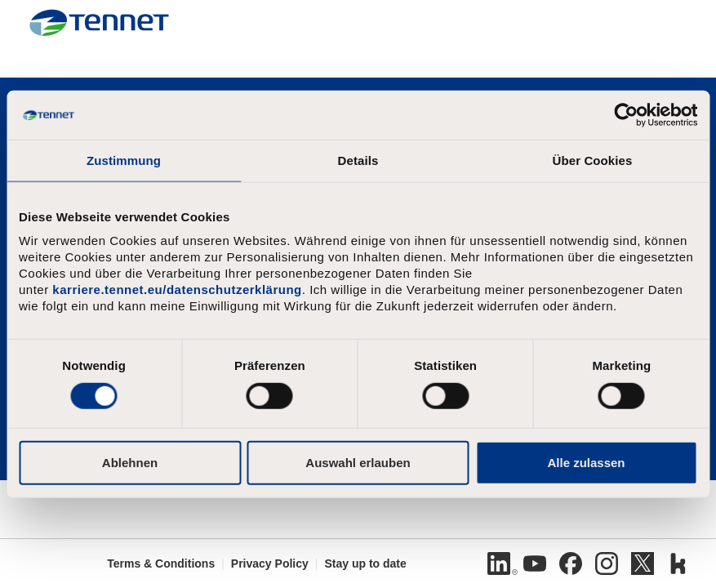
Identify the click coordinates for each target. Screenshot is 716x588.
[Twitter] (643, 563)
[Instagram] (607, 563)
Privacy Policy (270, 563)
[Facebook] (571, 563)
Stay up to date (365, 563)
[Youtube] (535, 563)
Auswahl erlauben (358, 462)
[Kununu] (678, 563)
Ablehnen (130, 462)
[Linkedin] (499, 563)
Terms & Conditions (161, 563)
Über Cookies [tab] (593, 160)
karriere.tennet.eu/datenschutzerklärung (177, 290)
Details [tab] (358, 160)
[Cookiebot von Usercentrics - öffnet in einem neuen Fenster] (626, 115)
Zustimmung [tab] (124, 160)
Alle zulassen (586, 462)
